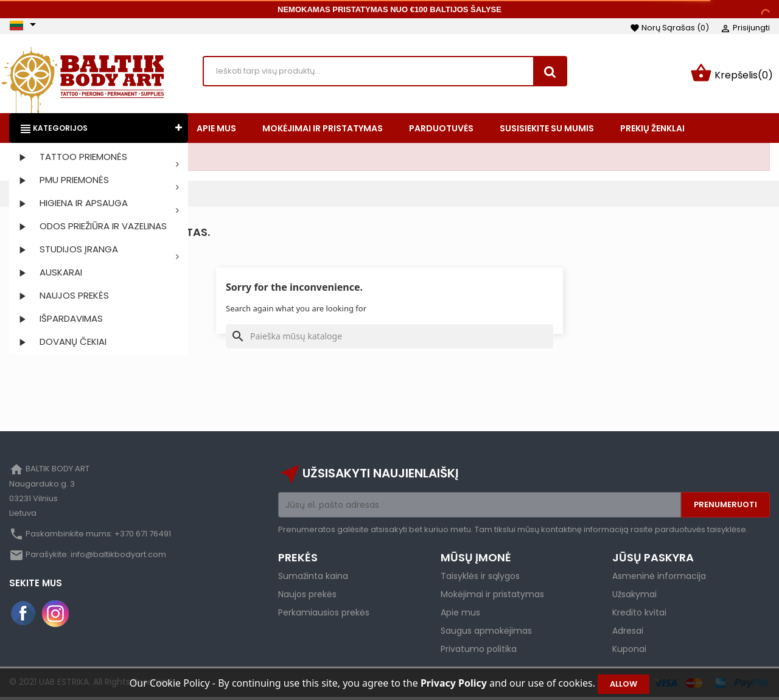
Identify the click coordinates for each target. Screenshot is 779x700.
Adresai (628, 633)
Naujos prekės (307, 597)
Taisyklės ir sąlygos (480, 578)
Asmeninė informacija (659, 578)
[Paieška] (389, 339)
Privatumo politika (479, 651)
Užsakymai (634, 597)
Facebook (24, 616)
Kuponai (629, 651)
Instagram (55, 616)
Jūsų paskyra (653, 560)
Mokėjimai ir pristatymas (492, 597)
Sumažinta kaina (313, 578)
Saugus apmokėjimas (486, 633)
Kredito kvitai (639, 615)
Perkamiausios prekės (324, 615)
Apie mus (460, 615)
